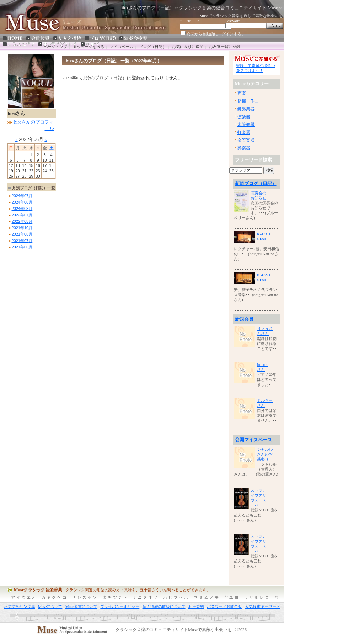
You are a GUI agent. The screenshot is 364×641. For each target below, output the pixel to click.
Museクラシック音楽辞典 (38, 590)
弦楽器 (244, 117)
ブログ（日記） (153, 47)
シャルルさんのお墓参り (265, 454)
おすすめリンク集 (20, 606)
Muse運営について (81, 606)
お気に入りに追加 (188, 47)
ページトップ (55, 47)
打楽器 (244, 132)
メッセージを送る (89, 47)
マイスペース (122, 47)
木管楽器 (246, 125)
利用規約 (196, 606)
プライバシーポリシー (120, 606)
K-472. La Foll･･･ (264, 280)
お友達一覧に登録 (225, 47)
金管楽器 (246, 140)
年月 (22, 196)
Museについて (50, 606)
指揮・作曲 (248, 101)
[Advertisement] (28, 358)
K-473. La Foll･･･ (264, 239)
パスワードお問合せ (224, 606)
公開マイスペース (253, 440)
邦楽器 (244, 148)
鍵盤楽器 (246, 109)
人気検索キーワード (263, 606)
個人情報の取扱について (164, 606)
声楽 (242, 93)
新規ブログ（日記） (256, 183)
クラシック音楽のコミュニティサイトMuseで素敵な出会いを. (174, 630)
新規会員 (244, 319)
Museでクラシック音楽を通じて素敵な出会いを (241, 16)
